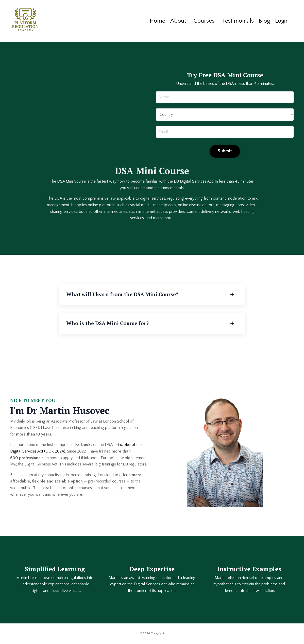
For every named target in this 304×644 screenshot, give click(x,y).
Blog (263, 21)
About (175, 21)
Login (281, 21)
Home (154, 21)
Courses (202, 21)
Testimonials (236, 21)
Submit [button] (225, 151)
